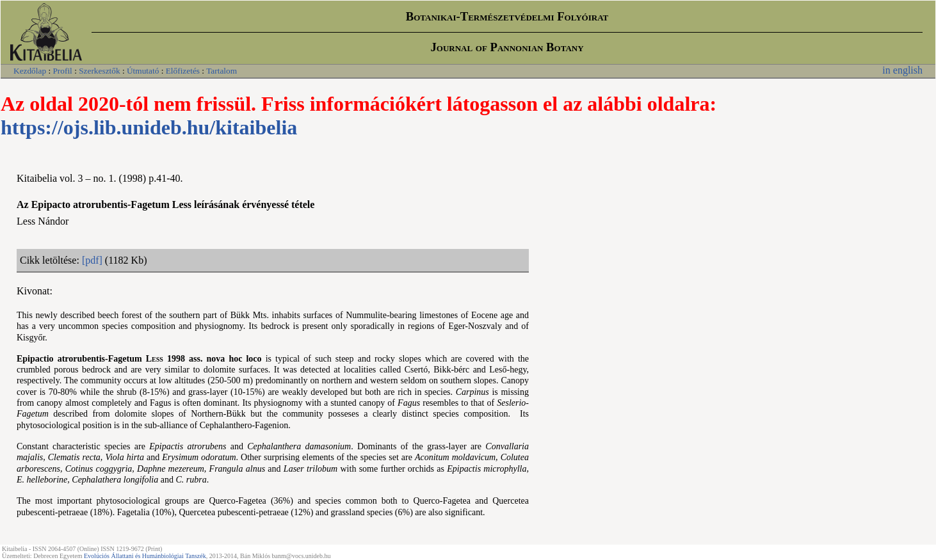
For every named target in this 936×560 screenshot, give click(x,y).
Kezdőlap (30, 71)
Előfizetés (183, 71)
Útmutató (143, 71)
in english (902, 70)
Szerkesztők (99, 71)
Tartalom (222, 71)
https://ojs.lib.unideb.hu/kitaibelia (149, 127)
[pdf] (92, 260)
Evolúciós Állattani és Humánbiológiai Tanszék (145, 556)
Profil (62, 71)
